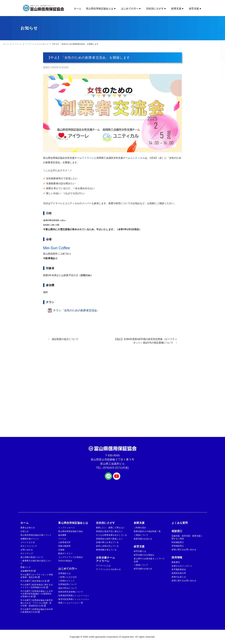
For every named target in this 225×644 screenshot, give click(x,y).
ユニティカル (138, 158)
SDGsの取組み (65, 561)
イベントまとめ (28, 542)
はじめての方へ (131, 9)
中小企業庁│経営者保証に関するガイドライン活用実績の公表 (37, 586)
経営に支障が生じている (107, 546)
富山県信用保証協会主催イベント (36, 535)
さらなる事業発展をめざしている (112, 535)
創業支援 (178, 9)
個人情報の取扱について (32, 557)
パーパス (62, 539)
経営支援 (196, 9)
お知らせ (25, 531)
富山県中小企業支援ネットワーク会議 (149, 560)
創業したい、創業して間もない (110, 528)
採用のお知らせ (179, 577)
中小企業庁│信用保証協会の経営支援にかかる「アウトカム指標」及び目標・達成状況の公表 (37, 603)
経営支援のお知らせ (143, 569)
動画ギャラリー (66, 553)
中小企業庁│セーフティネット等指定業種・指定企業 (37, 576)
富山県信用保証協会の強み (71, 531)
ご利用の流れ (140, 528)
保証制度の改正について (65, 339)
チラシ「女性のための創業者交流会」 (76, 310)
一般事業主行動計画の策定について (36, 562)
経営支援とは (140, 551)
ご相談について (141, 535)
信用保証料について (68, 584)
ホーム (78, 8)
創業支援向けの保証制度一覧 (147, 531)
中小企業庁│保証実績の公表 (35, 581)
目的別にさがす (157, 9)
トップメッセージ (66, 528)
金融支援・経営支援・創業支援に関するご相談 (187, 537)
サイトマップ (27, 553)
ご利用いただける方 (68, 577)
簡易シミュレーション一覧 (71, 603)
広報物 (61, 550)
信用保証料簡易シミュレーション (74, 596)
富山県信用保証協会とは (101, 9)
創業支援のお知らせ (143, 539)
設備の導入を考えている (107, 542)
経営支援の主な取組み (144, 555)
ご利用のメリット (66, 581)
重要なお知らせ (28, 528)
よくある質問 (180, 523)
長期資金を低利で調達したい (109, 539)
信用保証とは (64, 573)
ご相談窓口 (220, 73)
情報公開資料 (64, 546)
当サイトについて (29, 546)
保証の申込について (68, 588)
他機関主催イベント (30, 539)
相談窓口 (177, 531)
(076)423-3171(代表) (116, 468)
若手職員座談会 (179, 569)
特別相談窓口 (178, 542)
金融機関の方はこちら (220, 43)
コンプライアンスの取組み (71, 557)
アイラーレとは (103, 566)
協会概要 (62, 535)
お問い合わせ (27, 550)
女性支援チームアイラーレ (106, 559)
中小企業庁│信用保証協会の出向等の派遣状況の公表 (37, 611)
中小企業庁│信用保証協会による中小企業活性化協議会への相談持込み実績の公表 (37, 594)
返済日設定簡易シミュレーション (74, 599)
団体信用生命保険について (71, 592)
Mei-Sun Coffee (56, 248)
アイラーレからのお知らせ (108, 569)
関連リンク (26, 567)
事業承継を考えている (106, 550)
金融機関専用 (28, 571)
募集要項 (176, 562)
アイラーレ (88, 158)
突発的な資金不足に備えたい (109, 531)
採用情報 (177, 557)
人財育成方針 (64, 542)
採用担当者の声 (179, 573)
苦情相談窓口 (178, 546)
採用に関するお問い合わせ (184, 550)
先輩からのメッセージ (182, 566)
